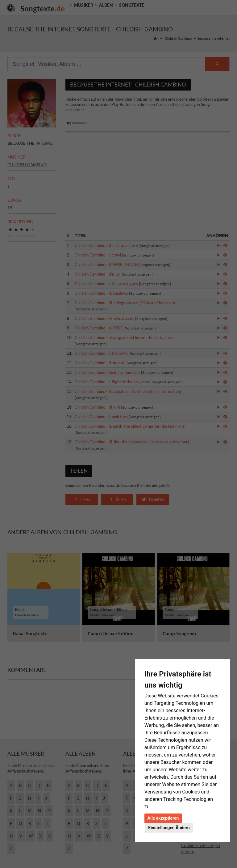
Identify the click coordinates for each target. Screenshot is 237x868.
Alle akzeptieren (163, 818)
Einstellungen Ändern (169, 828)
